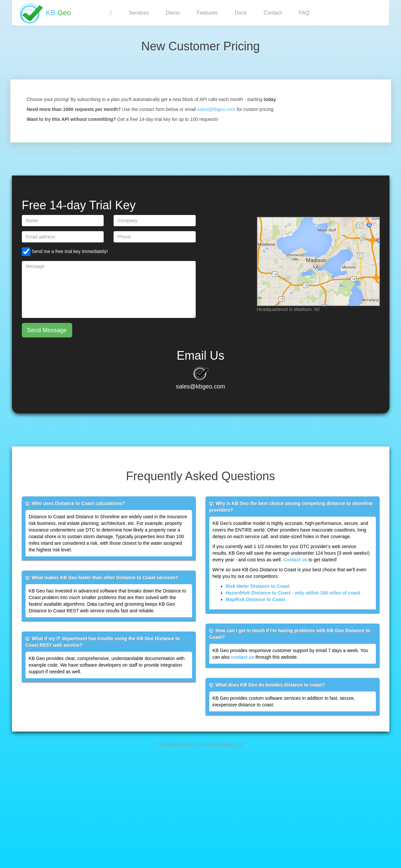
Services (139, 13)
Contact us (295, 560)
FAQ (304, 13)
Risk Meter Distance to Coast (258, 586)
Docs (241, 13)
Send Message (47, 330)
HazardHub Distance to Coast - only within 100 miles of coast (293, 593)
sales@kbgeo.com (216, 109)
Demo (173, 13)
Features (207, 13)
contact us (243, 657)
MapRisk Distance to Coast (256, 599)
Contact (273, 13)
